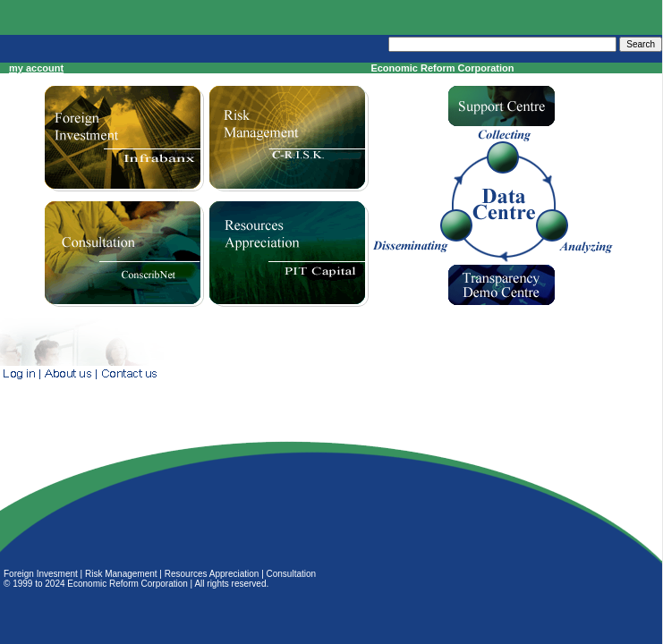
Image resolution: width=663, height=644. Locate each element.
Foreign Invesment (41, 574)
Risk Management (121, 574)
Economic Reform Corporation (127, 584)
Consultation (292, 574)
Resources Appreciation (212, 574)
